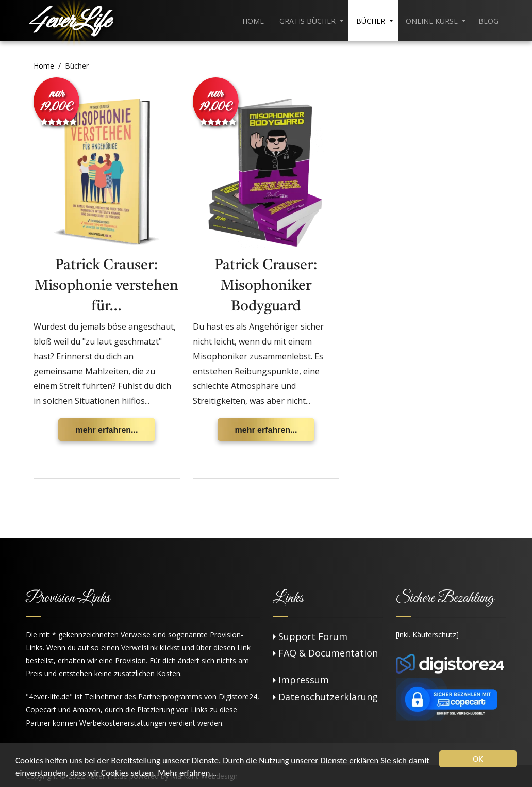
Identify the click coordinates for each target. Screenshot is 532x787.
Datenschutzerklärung (328, 697)
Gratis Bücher (307, 21)
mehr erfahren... (107, 430)
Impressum (304, 680)
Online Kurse (432, 21)
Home (253, 21)
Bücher (371, 21)
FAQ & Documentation (328, 653)
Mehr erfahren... (187, 773)
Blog (488, 21)
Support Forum (313, 636)
